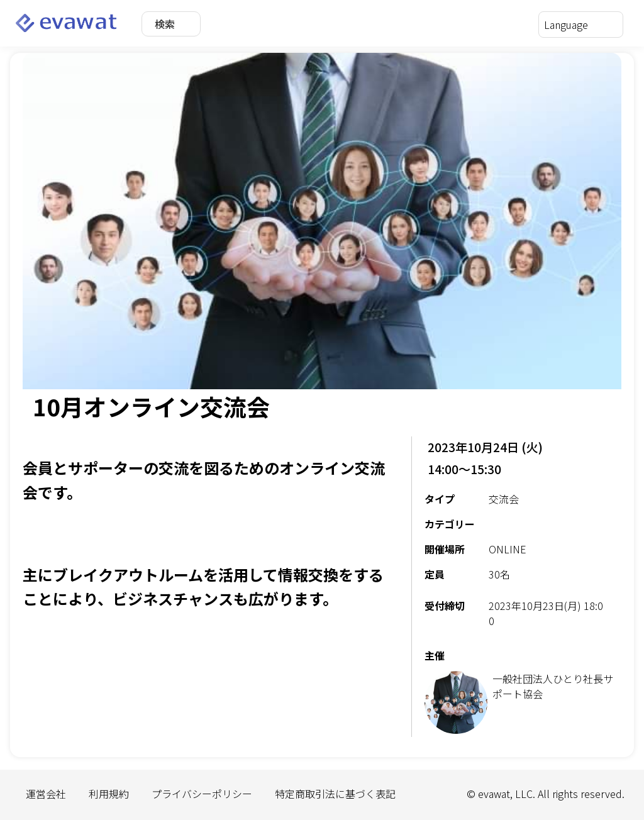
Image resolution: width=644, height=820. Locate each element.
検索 (165, 24)
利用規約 (109, 794)
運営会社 (46, 794)
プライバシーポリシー (202, 794)
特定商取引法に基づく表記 (335, 794)
